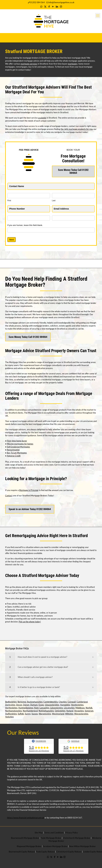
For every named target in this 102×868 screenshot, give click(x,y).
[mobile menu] (98, 16)
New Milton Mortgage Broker (82, 846)
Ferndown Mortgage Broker (55, 846)
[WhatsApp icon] (41, 6)
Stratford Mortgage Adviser (45, 576)
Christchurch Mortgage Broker (77, 838)
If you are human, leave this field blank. (25, 225)
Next (12, 240)
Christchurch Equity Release (69, 852)
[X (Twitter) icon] (45, 6)
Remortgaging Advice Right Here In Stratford (50, 536)
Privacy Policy (72, 833)
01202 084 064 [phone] (37, 2)
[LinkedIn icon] (57, 6)
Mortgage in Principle (29, 490)
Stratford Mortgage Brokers (35, 496)
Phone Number (18, 209)
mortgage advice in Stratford (30, 377)
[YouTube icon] (53, 6)
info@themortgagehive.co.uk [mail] (62, 2)
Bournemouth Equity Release (22, 852)
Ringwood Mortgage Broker (29, 846)
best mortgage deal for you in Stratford (70, 106)
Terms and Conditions (54, 833)
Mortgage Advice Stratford (28, 351)
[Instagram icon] (61, 6)
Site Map (39, 833)
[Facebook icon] (49, 6)
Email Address (62, 209)
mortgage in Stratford (55, 329)
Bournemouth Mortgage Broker (25, 838)
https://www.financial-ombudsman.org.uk (26, 818)
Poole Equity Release (45, 852)
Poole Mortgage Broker (51, 838)
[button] (51, 657)
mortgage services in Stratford (58, 362)
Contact (9, 496)
